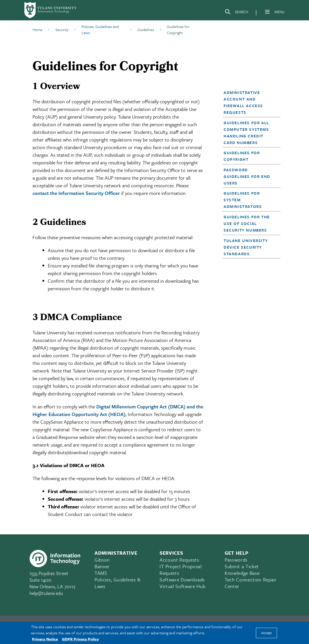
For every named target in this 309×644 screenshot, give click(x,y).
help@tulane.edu (46, 593)
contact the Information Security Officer (76, 193)
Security (62, 30)
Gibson (102, 560)
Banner (102, 566)
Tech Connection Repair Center (251, 583)
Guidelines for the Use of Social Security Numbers (247, 223)
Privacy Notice (45, 639)
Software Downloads (182, 579)
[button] (249, 102)
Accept (266, 633)
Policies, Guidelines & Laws (118, 583)
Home (37, 30)
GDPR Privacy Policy (80, 639)
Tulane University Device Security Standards (246, 247)
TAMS (101, 573)
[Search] (236, 13)
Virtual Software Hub (182, 586)
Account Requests (179, 560)
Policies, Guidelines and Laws (100, 30)
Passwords (236, 560)
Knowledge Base (242, 573)
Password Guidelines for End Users (247, 176)
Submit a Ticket (242, 566)
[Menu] (267, 12)
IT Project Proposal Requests (181, 570)
